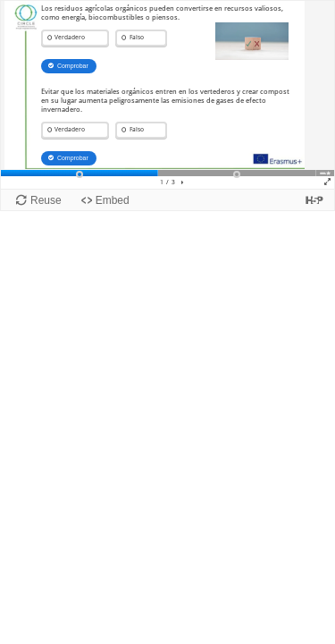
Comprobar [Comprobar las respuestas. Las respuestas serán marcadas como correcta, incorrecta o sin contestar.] (73, 66)
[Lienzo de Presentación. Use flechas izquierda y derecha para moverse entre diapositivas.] (167, 95)
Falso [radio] (137, 37)
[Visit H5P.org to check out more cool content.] (314, 200)
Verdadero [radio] (70, 37)
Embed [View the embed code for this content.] (113, 200)
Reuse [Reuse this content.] (46, 200)
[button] (182, 182)
